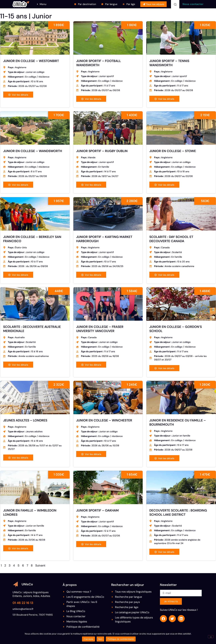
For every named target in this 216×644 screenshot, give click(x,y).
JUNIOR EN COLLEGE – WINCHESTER (104, 420)
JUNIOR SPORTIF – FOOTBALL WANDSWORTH (99, 63)
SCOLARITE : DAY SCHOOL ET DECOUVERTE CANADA (171, 239)
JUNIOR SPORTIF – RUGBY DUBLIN (102, 151)
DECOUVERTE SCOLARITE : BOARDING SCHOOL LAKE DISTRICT (178, 512)
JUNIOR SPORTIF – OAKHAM (97, 510)
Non (100, 639)
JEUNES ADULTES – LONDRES (25, 420)
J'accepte (88, 639)
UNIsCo (27, 584)
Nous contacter (193, 4)
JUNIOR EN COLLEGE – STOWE (173, 151)
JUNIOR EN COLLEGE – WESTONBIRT (31, 61)
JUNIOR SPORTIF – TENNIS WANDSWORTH (169, 63)
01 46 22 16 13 (23, 603)
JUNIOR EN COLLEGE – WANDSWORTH (33, 151)
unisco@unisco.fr (23, 609)
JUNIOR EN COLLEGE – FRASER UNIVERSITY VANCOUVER (100, 329)
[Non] (211, 637)
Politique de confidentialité (121, 639)
